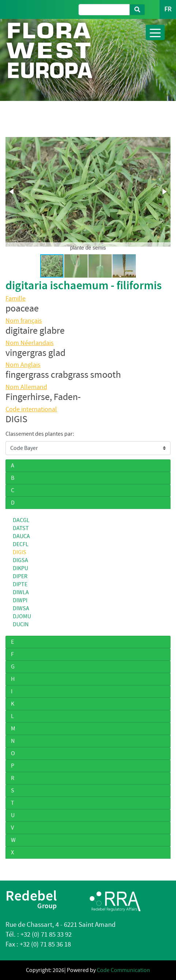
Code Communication (123, 970)
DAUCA (21, 536)
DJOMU (22, 616)
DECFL (21, 544)
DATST (21, 528)
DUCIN (21, 624)
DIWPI (20, 600)
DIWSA (21, 608)
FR (168, 9)
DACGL (21, 520)
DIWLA (21, 592)
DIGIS (20, 552)
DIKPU (20, 568)
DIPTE (20, 584)
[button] (12, 192)
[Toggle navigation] (155, 32)
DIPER (20, 576)
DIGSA (20, 560)
